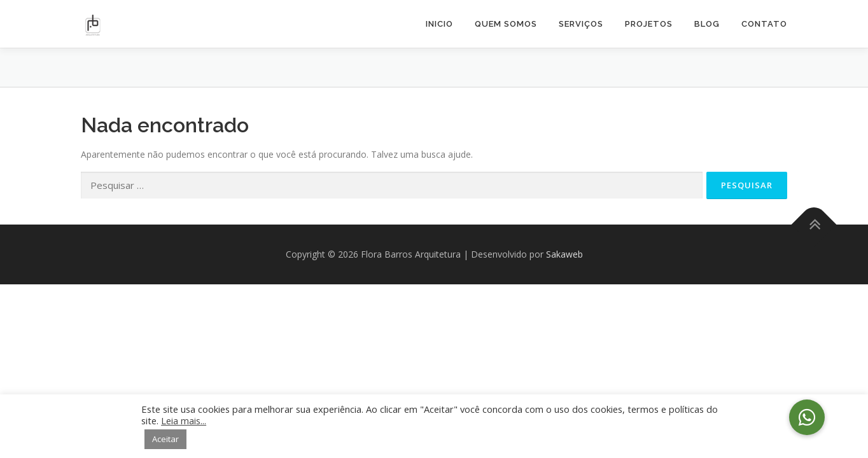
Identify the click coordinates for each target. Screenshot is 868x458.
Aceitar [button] (165, 439)
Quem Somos (506, 24)
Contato (764, 24)
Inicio (439, 24)
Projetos (649, 24)
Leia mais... (184, 420)
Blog (707, 24)
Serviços (581, 24)
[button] (807, 417)
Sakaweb (564, 254)
